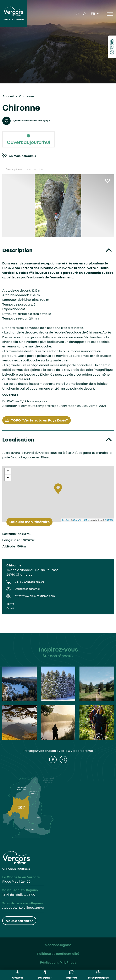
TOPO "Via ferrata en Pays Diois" (37, 420)
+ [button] (8, 471)
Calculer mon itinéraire (29, 522)
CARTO (109, 520)
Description (13, 169)
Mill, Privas (68, 962)
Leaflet (66, 520)
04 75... (29, 582)
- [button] (8, 478)
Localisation (34, 169)
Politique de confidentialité (58, 954)
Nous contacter (19, 921)
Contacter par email (27, 589)
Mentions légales (58, 945)
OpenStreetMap (81, 520)
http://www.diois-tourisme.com (35, 596)
